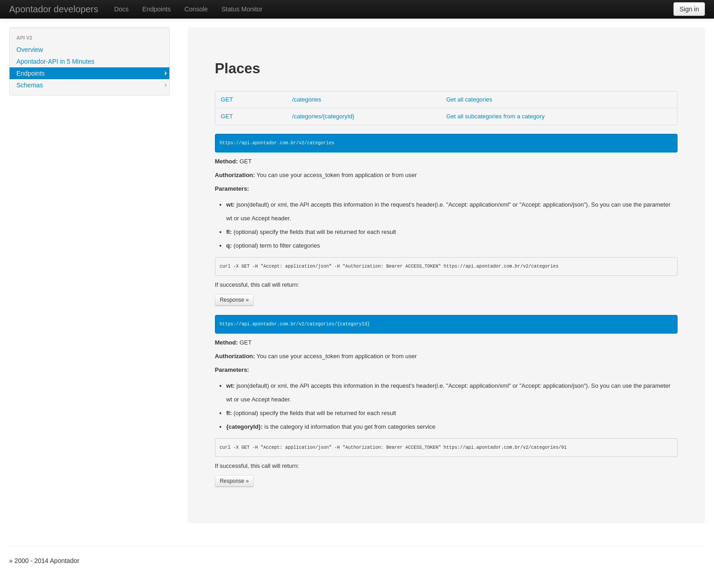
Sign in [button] (689, 9)
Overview (30, 50)
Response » (234, 300)
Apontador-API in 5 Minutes (55, 61)
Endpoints (157, 9)
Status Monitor (242, 9)
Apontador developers (54, 9)
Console (196, 9)
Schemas (30, 85)
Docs (122, 9)
